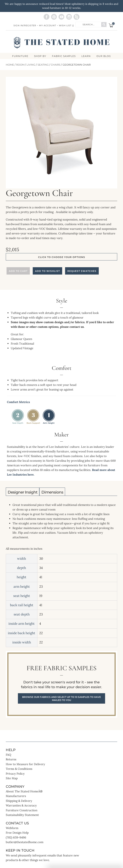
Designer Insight (23, 492)
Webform (12, 828)
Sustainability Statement (22, 815)
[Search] (104, 25)
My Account (48, 25)
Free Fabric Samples (61, 684)
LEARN (86, 56)
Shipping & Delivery (19, 801)
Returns (11, 759)
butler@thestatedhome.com (25, 842)
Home (10, 65)
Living (31, 65)
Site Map (12, 778)
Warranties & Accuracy (21, 805)
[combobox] (89, 24)
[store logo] (61, 43)
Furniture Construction (22, 810)
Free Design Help (17, 833)
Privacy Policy (15, 774)
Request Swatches (82, 271)
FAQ (8, 755)
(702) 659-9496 (16, 837)
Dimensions (52, 492)
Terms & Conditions (19, 769)
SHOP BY (40, 56)
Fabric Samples (64, 56)
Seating (43, 65)
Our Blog (104, 56)
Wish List (67, 25)
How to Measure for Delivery (25, 764)
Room (20, 65)
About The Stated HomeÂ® (24, 791)
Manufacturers (16, 796)
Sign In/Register (25, 25)
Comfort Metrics (18, 402)
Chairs (56, 65)
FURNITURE (20, 56)
